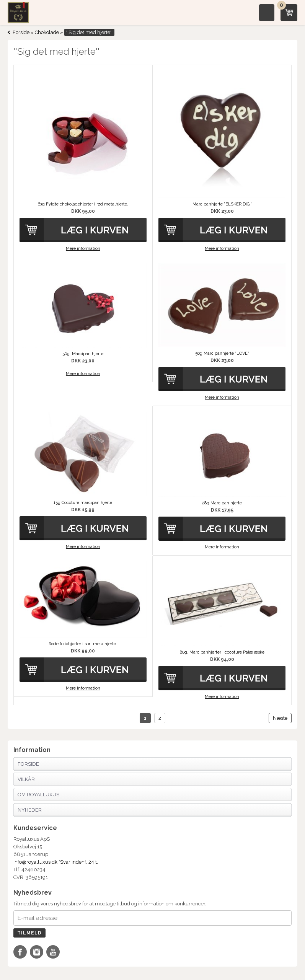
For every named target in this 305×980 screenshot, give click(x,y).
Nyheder (30, 810)
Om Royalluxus (38, 795)
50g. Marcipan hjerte (83, 354)
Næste (280, 718)
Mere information (83, 249)
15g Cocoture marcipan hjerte (83, 503)
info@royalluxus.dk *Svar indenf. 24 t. (56, 862)
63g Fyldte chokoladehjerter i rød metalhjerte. (83, 204)
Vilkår (26, 779)
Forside (21, 32)
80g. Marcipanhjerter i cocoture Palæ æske (222, 652)
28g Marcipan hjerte (222, 503)
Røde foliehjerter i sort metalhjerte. (83, 644)
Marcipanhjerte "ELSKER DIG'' (222, 204)
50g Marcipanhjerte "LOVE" (222, 353)
